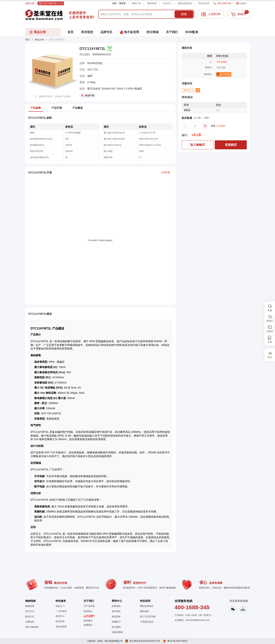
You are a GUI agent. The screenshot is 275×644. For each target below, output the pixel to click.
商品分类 (39, 40)
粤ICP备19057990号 (177, 641)
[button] (191, 90)
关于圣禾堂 (89, 606)
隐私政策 (144, 611)
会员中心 (167, 3)
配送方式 (30, 617)
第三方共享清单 (148, 617)
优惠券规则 (117, 632)
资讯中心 (60, 616)
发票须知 (116, 606)
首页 (28, 40)
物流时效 (116, 617)
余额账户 (116, 622)
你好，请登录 (119, 3)
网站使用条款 (147, 606)
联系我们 (88, 611)
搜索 (184, 14)
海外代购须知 (32, 627)
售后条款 (116, 611)
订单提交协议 (147, 622)
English (241, 3)
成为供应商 (61, 627)
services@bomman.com (198, 620)
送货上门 (60, 606)
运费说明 (30, 622)
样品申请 (60, 621)
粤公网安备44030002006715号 (145, 641)
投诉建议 (88, 621)
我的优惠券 (185, 3)
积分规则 (116, 627)
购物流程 (30, 606)
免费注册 (30, 3)
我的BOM (152, 3)
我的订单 (136, 3)
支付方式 (30, 611)
